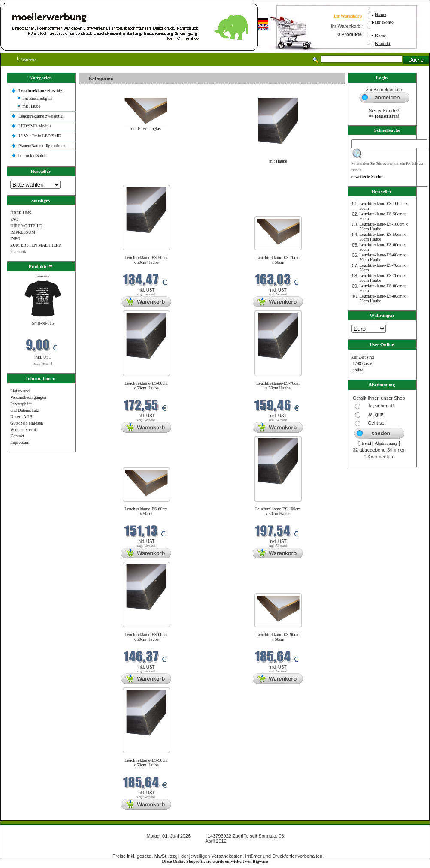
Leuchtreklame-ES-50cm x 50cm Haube (146, 260)
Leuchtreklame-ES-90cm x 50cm (278, 637)
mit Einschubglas (37, 98)
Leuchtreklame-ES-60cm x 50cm (146, 511)
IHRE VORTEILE (26, 226)
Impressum (20, 442)
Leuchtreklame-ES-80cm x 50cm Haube (146, 386)
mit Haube (31, 106)
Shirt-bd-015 (43, 323)
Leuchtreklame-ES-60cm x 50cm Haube (146, 637)
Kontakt (383, 44)
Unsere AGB (21, 417)
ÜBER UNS (21, 213)
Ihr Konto (384, 22)
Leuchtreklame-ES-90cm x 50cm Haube (146, 763)
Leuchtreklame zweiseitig (41, 116)
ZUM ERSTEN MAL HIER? (35, 245)
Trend (366, 443)
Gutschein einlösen (27, 423)
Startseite (27, 60)
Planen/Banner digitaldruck (42, 146)
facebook (18, 252)
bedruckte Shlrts (32, 155)
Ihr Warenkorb (348, 16)
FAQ (14, 219)
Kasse (380, 36)
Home (381, 14)
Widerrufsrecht (23, 429)
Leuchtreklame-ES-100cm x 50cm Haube (278, 511)
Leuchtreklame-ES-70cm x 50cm (278, 260)
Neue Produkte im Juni (101, 179)
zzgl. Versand (43, 363)
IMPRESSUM (23, 232)
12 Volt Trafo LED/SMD (40, 136)
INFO (15, 239)
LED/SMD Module (35, 126)
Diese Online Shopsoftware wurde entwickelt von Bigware (215, 861)
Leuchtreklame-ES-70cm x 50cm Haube (278, 386)
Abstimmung (386, 443)
